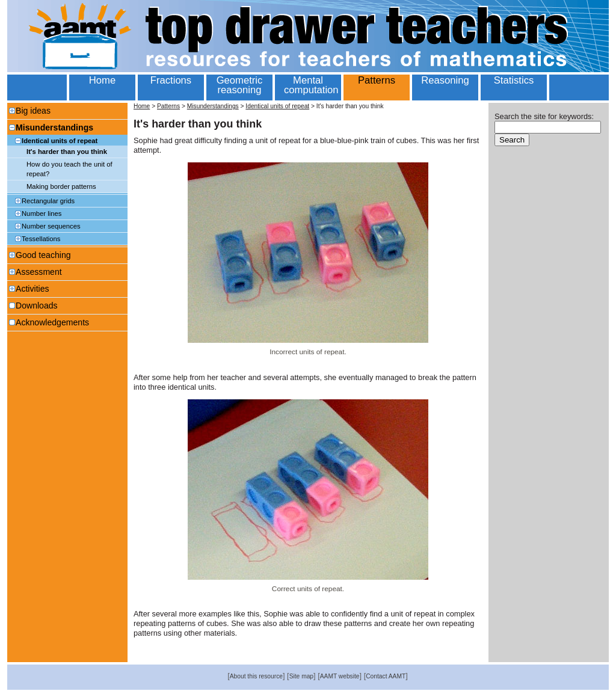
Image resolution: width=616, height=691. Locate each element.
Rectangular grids (48, 201)
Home (142, 106)
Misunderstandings (54, 127)
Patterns (168, 106)
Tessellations (41, 239)
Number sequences (51, 226)
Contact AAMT (386, 676)
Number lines (42, 213)
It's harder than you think (67, 152)
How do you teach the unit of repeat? (69, 169)
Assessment (39, 272)
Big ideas (33, 111)
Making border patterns (61, 186)
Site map (301, 676)
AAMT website (340, 676)
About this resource (256, 676)
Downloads (37, 306)
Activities (32, 289)
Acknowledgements (52, 322)
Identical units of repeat (60, 141)
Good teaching (43, 255)
